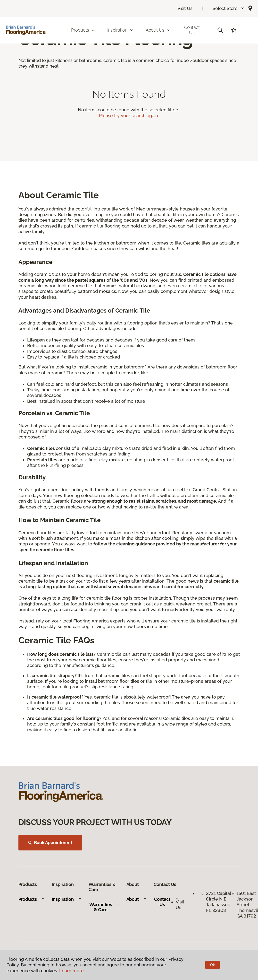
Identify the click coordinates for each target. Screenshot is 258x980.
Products (32, 899)
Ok (212, 965)
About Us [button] (158, 30)
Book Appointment (50, 843)
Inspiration (67, 899)
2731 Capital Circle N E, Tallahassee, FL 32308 (219, 902)
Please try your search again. (129, 116)
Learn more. (72, 971)
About (137, 899)
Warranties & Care (104, 907)
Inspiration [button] (120, 30)
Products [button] (83, 30)
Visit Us (185, 8)
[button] (229, 8)
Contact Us (192, 30)
